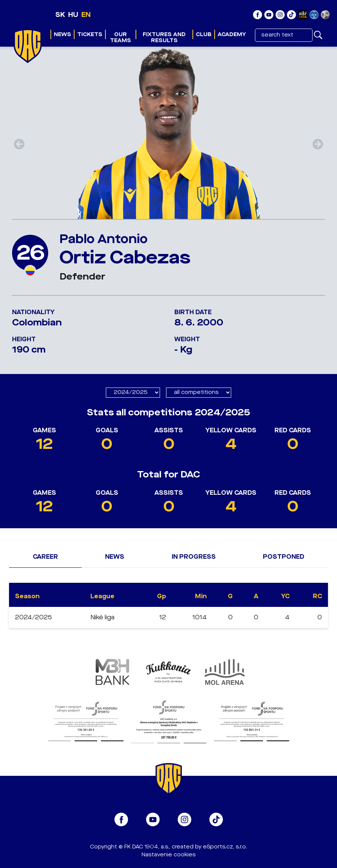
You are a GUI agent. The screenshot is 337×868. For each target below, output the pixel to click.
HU (73, 15)
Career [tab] (45, 557)
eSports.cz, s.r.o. (225, 847)
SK (60, 15)
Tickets (90, 34)
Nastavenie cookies (168, 855)
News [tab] (115, 557)
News (63, 34)
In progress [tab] (194, 557)
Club (204, 34)
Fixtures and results (164, 37)
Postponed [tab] (284, 557)
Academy (232, 34)
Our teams (120, 37)
